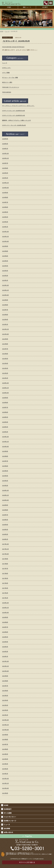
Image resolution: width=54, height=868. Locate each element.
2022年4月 (5, 319)
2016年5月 (5, 637)
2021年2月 (5, 373)
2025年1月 (5, 178)
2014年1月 (5, 774)
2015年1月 (5, 715)
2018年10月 (5, 500)
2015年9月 (5, 676)
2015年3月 (5, 705)
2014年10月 (5, 730)
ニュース (7, 31)
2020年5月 (5, 417)
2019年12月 (5, 437)
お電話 (9, 7)
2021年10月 (5, 334)
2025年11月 (5, 158)
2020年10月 (5, 393)
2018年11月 (5, 495)
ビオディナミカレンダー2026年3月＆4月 (13, 115)
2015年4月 (5, 700)
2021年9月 (5, 339)
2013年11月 (5, 783)
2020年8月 (5, 402)
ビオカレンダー (6, 68)
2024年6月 (5, 207)
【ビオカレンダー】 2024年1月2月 (16, 41)
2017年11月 (5, 549)
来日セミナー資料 (7, 82)
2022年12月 (5, 285)
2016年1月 (5, 656)
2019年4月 (5, 476)
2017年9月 (5, 559)
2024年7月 (5, 202)
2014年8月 (5, 739)
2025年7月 (5, 163)
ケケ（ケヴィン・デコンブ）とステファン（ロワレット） (18, 106)
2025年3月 (5, 173)
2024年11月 (5, 183)
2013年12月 (5, 778)
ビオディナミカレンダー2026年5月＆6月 (13, 111)
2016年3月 (5, 647)
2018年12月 (5, 490)
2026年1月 (5, 148)
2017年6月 (5, 573)
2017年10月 (5, 554)
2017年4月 (5, 583)
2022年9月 (5, 300)
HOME (2, 31)
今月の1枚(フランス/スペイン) (11, 87)
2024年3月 (5, 217)
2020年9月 (5, 398)
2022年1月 (5, 324)
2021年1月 (5, 378)
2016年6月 (5, 632)
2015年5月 (5, 695)
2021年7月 (5, 349)
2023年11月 (5, 236)
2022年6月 (5, 315)
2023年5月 (5, 261)
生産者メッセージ (10, 821)
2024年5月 (5, 212)
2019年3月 (5, 481)
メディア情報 (6, 73)
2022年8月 (5, 305)
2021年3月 (5, 368)
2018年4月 (5, 525)
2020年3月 (5, 427)
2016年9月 (5, 617)
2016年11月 (5, 608)
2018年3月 (5, 529)
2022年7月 (5, 310)
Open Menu (51, 3)
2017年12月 (5, 544)
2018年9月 (5, 505)
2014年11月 (5, 725)
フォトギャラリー (10, 817)
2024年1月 (5, 227)
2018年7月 (5, 515)
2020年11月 (5, 388)
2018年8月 (5, 510)
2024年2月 (5, 222)
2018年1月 (5, 539)
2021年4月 (5, 363)
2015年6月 (5, 691)
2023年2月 (5, 276)
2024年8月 (5, 197)
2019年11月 (5, 442)
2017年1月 (5, 598)
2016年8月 (5, 622)
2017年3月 (5, 588)
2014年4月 (5, 759)
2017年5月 (5, 578)
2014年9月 (5, 735)
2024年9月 (5, 193)
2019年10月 (5, 446)
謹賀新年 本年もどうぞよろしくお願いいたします (17, 120)
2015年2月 (5, 710)
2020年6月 (5, 412)
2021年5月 (5, 359)
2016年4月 (5, 642)
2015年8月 (5, 681)
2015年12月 (5, 661)
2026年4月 (5, 139)
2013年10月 (5, 788)
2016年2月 (5, 651)
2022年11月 (5, 290)
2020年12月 (5, 383)
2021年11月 (5, 329)
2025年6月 (5, 168)
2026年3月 (5, 144)
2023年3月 (5, 271)
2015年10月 (5, 671)
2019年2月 (5, 485)
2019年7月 (5, 461)
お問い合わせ (8, 832)
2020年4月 (5, 422)
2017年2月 (5, 593)
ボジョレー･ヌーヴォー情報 (10, 77)
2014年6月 (5, 749)
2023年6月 (5, 256)
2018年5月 (5, 520)
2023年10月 (5, 241)
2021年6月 (5, 354)
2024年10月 (5, 188)
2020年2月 (5, 432)
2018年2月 (5, 534)
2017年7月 (5, 568)
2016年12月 (5, 603)
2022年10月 (5, 295)
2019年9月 (5, 451)
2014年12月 (5, 720)
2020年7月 (5, 407)
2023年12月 (5, 232)
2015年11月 (5, 666)
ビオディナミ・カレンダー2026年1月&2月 (14, 125)
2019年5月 (5, 471)
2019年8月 (5, 456)
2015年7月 (5, 686)
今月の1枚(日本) (7, 92)
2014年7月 (5, 744)
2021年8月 (5, 344)
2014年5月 (5, 754)
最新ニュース (27, 7)
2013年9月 (5, 793)
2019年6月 (5, 466)
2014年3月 (5, 764)
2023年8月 (5, 251)
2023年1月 (5, 280)
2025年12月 (5, 153)
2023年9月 (5, 246)
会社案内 (45, 7)
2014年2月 (5, 769)
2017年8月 (5, 564)
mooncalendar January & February (13, 47)
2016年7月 (5, 627)
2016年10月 (5, 612)
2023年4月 (5, 266)
